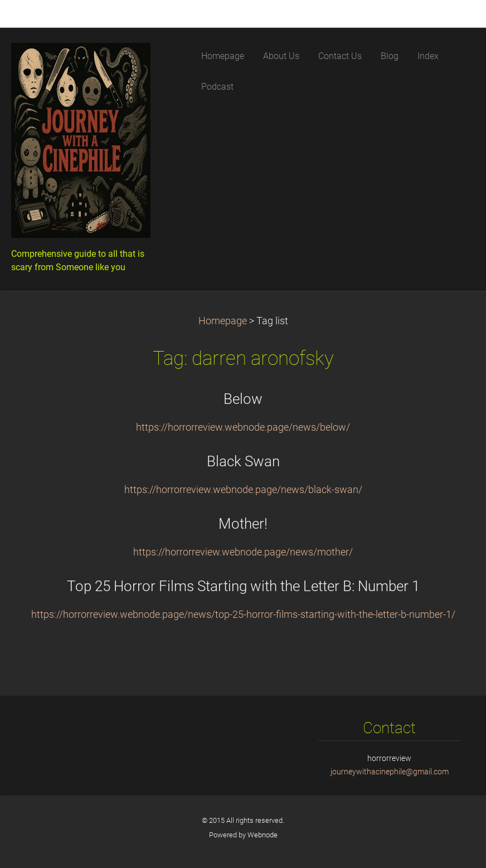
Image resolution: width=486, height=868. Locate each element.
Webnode (263, 835)
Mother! (243, 524)
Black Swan (243, 461)
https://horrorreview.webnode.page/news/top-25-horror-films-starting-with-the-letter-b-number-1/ (243, 615)
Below (243, 399)
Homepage (223, 321)
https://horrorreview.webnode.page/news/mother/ (243, 552)
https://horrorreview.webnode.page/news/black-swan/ (243, 490)
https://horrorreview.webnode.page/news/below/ (243, 427)
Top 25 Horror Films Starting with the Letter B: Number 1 (243, 586)
